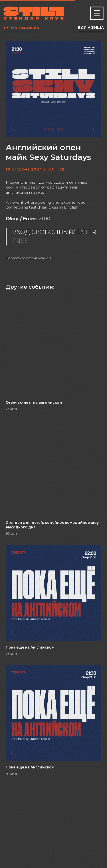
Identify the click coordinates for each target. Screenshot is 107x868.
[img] (97, 13)
